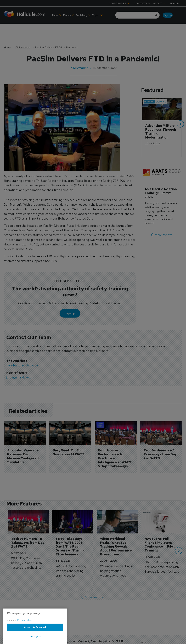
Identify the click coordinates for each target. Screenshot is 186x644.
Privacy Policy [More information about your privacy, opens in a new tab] (25, 635)
